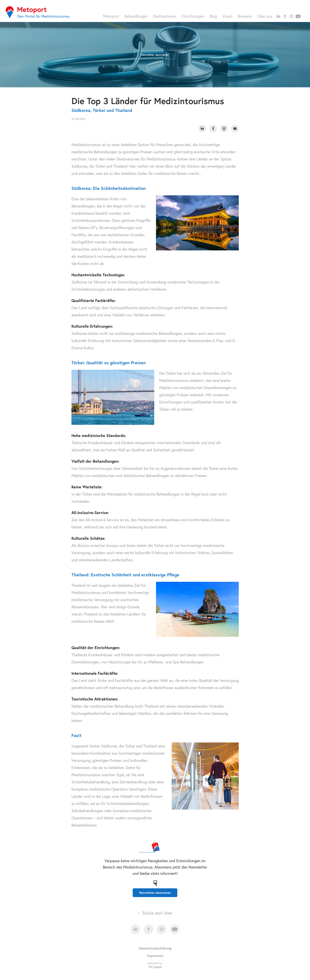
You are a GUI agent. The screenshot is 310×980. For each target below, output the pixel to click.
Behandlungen (136, 16)
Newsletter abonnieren (155, 55)
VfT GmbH (155, 967)
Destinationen (164, 16)
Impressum (155, 956)
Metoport (111, 16)
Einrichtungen (193, 16)
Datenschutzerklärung (155, 948)
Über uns (265, 16)
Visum (227, 16)
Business (245, 16)
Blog (213, 16)
